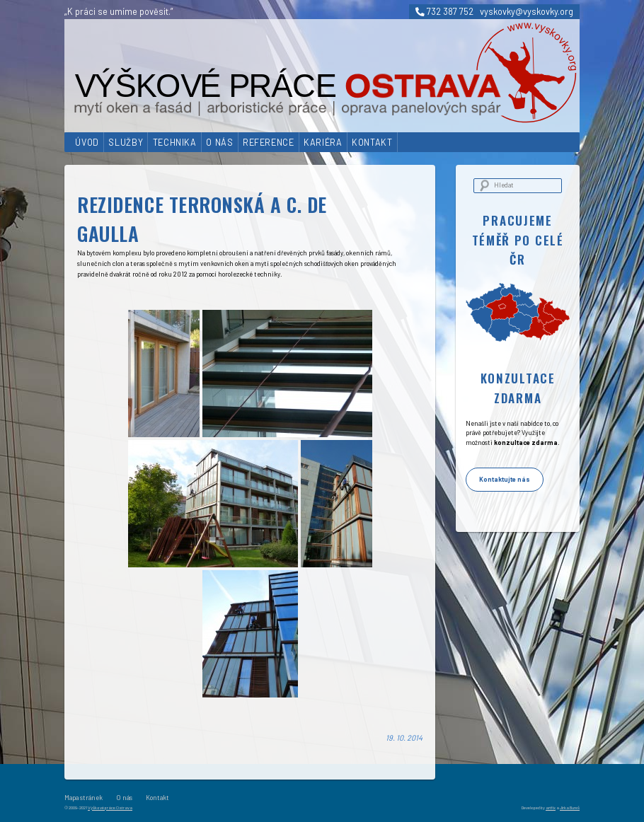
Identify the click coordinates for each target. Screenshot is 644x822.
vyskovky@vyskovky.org (527, 11)
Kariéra (323, 142)
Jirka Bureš (570, 807)
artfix (551, 807)
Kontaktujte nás (505, 479)
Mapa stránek (84, 798)
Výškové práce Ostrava (110, 807)
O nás (219, 142)
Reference (269, 142)
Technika (175, 142)
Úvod (87, 142)
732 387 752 (444, 11)
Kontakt (372, 142)
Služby (126, 142)
